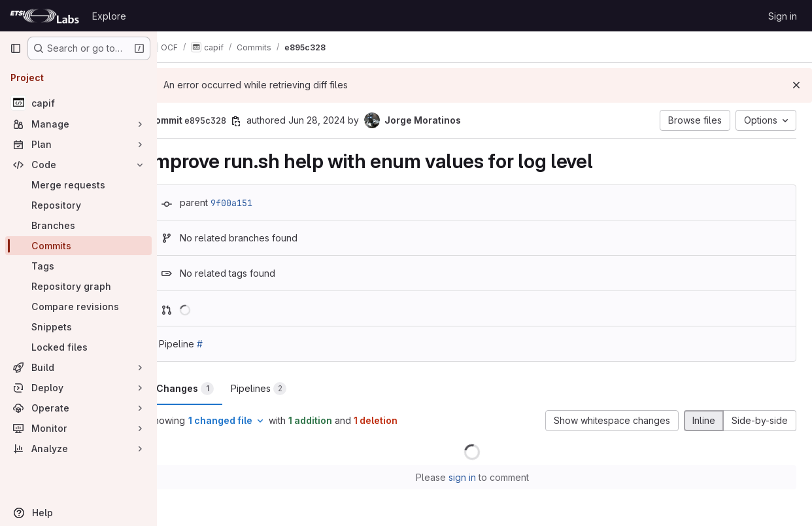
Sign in (783, 16)
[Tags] (78, 266)
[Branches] (78, 225)
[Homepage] (44, 16)
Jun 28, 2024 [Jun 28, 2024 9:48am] (342, 120)
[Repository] (78, 205)
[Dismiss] (796, 85)
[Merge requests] (78, 185)
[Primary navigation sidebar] (16, 48)
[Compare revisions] (78, 307)
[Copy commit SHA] (261, 121)
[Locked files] (78, 347)
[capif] (78, 103)
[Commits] (78, 246)
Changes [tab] (210, 389)
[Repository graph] (78, 286)
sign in (475, 477)
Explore (109, 16)
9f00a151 (256, 203)
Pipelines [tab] (283, 389)
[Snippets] (78, 327)
